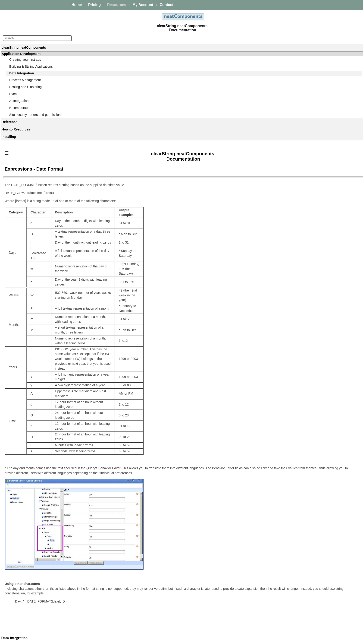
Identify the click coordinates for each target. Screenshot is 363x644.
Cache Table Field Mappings (34, 631)
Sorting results (24, 517)
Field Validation (24, 261)
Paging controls (25, 536)
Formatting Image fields (30, 511)
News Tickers (23, 573)
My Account (143, 5)
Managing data (24, 97)
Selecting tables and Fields (33, 344)
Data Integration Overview (32, 159)
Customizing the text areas (33, 280)
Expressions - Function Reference (38, 465)
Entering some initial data (32, 324)
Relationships (23, 128)
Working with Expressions (32, 459)
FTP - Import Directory (303, 601)
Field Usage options (28, 498)
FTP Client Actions (300, 590)
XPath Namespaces (28, 618)
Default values (24, 236)
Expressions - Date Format (34, 478)
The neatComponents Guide (30, 59)
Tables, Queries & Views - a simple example (38, 144)
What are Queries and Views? (35, 109)
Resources (117, 5)
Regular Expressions (28, 548)
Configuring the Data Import (307, 559)
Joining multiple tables (29, 350)
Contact (166, 5)
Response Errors (299, 541)
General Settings (25, 606)
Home (77, 5)
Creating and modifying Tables (35, 186)
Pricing (94, 5)
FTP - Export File (299, 629)
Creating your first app (26, 78)
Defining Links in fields (30, 523)
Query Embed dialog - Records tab (38, 414)
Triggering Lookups (27, 600)
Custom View (23, 492)
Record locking (24, 217)
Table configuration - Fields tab (36, 198)
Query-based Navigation (31, 369)
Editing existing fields (29, 230)
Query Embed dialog (28, 383)
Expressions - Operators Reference (39, 472)
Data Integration (21, 91)
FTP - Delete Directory (303, 618)
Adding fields (23, 223)
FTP (286, 585)
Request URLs (24, 612)
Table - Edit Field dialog (30, 205)
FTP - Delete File (299, 624)
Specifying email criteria (31, 292)
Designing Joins (25, 356)
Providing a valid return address (36, 305)
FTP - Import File (299, 607)
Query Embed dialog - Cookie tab (37, 433)
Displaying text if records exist (35, 542)
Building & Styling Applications (31, 84)
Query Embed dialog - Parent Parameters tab (34, 404)
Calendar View (24, 567)
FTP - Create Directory (303, 612)
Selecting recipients (27, 298)
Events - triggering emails (32, 286)
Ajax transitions (24, 529)
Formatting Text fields (29, 504)
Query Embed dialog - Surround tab (39, 395)
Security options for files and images (39, 248)
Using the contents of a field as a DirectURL (37, 270)
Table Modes (23, 180)
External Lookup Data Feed (33, 593)
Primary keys (23, 122)
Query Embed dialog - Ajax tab (35, 426)
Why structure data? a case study (38, 153)
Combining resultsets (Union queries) (40, 362)
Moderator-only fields (29, 242)
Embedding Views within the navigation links (42, 557)
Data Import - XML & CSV (32, 587)
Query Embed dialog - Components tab (42, 389)
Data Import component (300, 548)
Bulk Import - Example (303, 577)
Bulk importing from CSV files (308, 572)
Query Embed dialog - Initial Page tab (40, 420)
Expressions (22, 447)
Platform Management (26, 65)
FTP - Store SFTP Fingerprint (308, 596)
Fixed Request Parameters (33, 625)
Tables (18, 173)
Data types (21, 116)
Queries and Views (27, 337)
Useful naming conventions (33, 192)
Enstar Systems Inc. (180, 639)
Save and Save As (27, 317)
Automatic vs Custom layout (34, 311)
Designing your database (31, 134)
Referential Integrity (27, 255)
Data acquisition (25, 103)
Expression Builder (27, 453)
